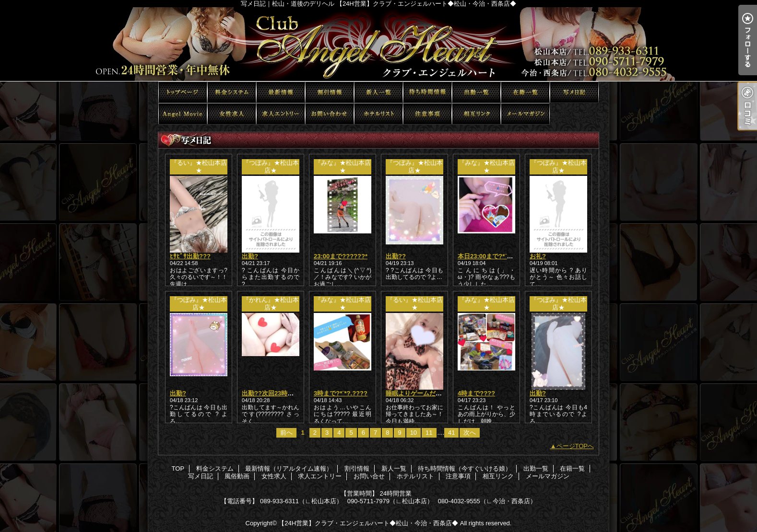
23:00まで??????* (341, 256)
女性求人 (232, 114)
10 (414, 433)
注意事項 (427, 114)
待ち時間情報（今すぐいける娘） (427, 92)
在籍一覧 (525, 92)
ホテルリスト (378, 114)
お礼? (538, 256)
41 (451, 433)
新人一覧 (378, 92)
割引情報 (330, 92)
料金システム (232, 92)
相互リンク (476, 114)
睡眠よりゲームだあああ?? (424, 393)
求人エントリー (281, 114)
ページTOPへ (575, 446)
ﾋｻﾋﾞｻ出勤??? (190, 256)
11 (429, 433)
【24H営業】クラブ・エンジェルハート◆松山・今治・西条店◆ (368, 523)
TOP (183, 92)
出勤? (250, 256)
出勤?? (396, 256)
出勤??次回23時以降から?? (281, 393)
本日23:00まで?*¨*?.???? (494, 256)
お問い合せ (330, 114)
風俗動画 (183, 114)
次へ (470, 433)
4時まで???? (476, 393)
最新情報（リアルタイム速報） (281, 92)
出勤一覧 (476, 92)
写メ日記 (574, 92)
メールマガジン (525, 114)
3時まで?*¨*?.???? (341, 393)
